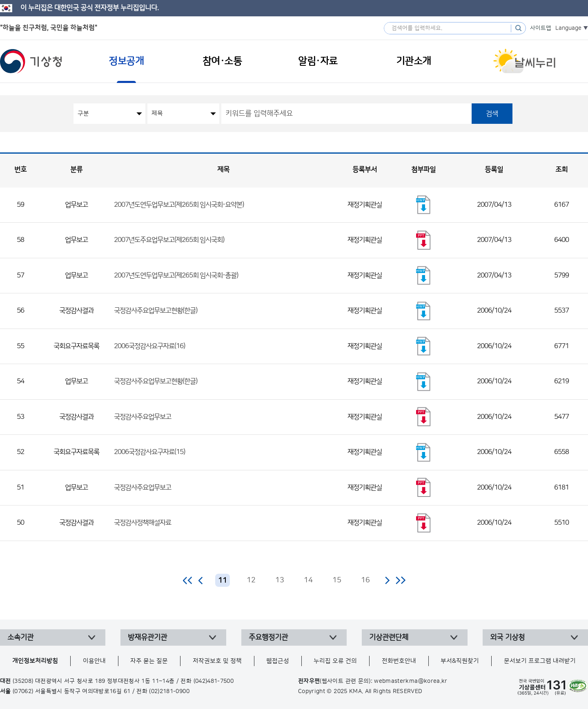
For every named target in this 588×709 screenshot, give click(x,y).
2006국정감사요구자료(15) (149, 452)
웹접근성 (278, 661)
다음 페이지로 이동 (387, 580)
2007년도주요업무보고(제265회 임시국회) (169, 240)
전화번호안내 (399, 661)
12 (251, 580)
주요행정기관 (268, 637)
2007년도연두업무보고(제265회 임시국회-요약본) (179, 205)
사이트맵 (541, 28)
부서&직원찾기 (460, 661)
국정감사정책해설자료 (143, 523)
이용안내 (94, 661)
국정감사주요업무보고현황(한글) (156, 311)
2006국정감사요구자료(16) (149, 346)
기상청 (31, 61)
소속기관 (20, 637)
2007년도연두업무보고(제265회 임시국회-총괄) (176, 275)
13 (280, 580)
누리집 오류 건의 (335, 661)
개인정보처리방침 (35, 661)
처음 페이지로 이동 (188, 580)
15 (337, 580)
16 (365, 580)
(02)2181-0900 (169, 691)
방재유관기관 (147, 637)
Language (568, 28)
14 (308, 580)
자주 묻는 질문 (149, 661)
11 (223, 581)
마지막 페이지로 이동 (400, 580)
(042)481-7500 (214, 681)
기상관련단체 (389, 637)
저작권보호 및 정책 (217, 661)
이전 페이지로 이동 (201, 580)
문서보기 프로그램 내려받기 (540, 661)
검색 (492, 114)
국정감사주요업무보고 (143, 417)
